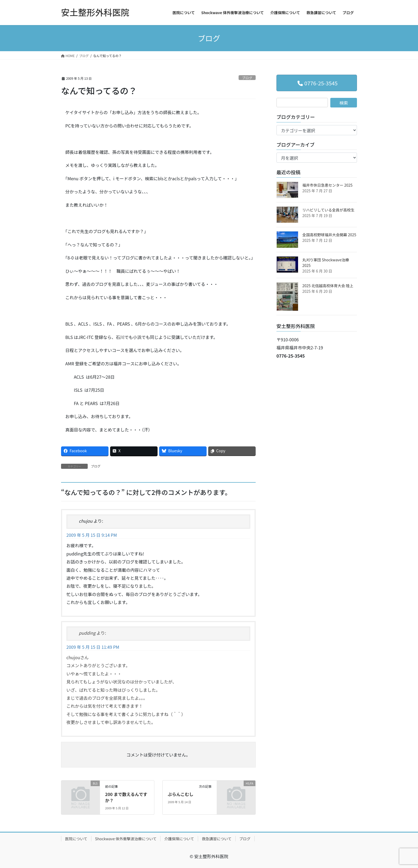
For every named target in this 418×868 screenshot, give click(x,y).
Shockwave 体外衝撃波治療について (126, 839)
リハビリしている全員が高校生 (328, 210)
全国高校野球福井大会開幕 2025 (329, 235)
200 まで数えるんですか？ (126, 797)
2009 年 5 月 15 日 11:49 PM (93, 647)
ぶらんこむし (180, 794)
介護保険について (179, 839)
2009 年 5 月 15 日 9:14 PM (92, 535)
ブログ (247, 78)
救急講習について (217, 839)
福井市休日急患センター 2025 (327, 185)
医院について (76, 839)
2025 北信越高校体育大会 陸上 (328, 286)
